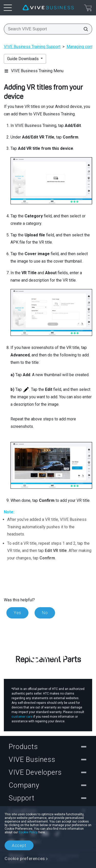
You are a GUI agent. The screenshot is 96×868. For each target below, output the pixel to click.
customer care (22, 717)
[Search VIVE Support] (84, 29)
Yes (17, 613)
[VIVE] (48, 8)
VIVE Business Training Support (32, 47)
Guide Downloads (23, 59)
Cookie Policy (28, 832)
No (45, 613)
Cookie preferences (25, 858)
